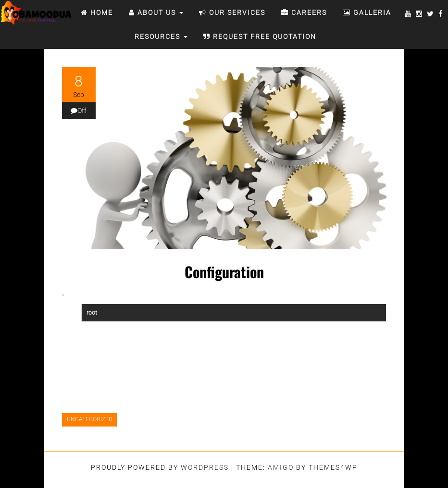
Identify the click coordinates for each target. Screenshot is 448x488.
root (92, 313)
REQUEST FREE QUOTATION (260, 37)
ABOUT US (156, 12)
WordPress (205, 467)
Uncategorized (90, 419)
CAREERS (304, 12)
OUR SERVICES (232, 12)
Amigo (281, 467)
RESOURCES (160, 37)
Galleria (367, 12)
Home (97, 12)
